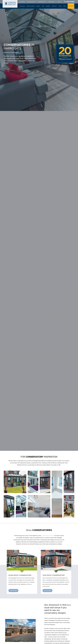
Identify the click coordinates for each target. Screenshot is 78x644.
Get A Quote (22, 2)
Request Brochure (42, 2)
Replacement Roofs (31, 6)
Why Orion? (54, 6)
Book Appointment (32, 2)
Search (59, 2)
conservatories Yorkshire (48, 536)
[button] (13, 591)
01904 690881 (70, 2)
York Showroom (52, 2)
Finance (60, 6)
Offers (65, 6)
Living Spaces (23, 6)
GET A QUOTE (71, 6)
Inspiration (48, 6)
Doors (43, 6)
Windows (38, 6)
